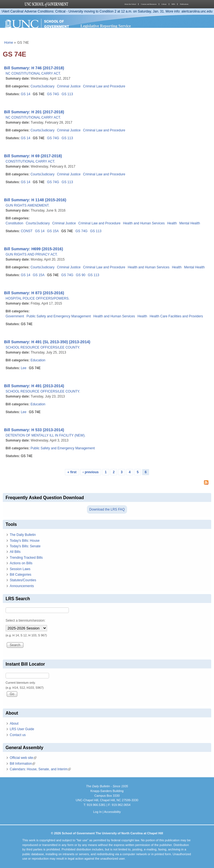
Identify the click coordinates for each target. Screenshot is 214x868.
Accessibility (112, 812)
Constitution (14, 223)
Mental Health (190, 223)
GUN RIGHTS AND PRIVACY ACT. (32, 254)
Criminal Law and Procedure (104, 86)
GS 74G (53, 94)
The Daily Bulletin (23, 535)
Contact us (18, 735)
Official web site (23, 758)
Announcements (22, 586)
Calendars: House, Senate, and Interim (40, 769)
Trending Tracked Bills (26, 558)
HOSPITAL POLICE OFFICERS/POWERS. (37, 298)
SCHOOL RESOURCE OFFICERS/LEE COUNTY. (43, 347)
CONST (27, 231)
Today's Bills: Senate (25, 546)
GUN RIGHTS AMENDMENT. (27, 205)
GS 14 (26, 94)
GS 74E (39, 94)
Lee (24, 368)
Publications (184, 4)
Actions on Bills (21, 563)
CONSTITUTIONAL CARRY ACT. (30, 161)
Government (15, 316)
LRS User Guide (22, 729)
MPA (173, 4)
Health (172, 223)
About (14, 724)
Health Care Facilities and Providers (176, 316)
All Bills (15, 552)
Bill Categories (20, 575)
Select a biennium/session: (25, 621)
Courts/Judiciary (42, 86)
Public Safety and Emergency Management (59, 316)
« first (72, 472)
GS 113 (67, 94)
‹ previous (91, 472)
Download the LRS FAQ (107, 509)
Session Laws (20, 569)
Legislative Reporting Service (106, 26)
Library (164, 4)
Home (9, 43)
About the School (130, 4)
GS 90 (81, 275)
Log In (97, 812)
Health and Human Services (144, 223)
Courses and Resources (149, 4)
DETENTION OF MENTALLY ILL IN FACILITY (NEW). (46, 435)
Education (38, 360)
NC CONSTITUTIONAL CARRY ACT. (33, 73)
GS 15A (53, 231)
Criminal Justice (69, 86)
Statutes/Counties (23, 580)
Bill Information (22, 764)
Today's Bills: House (25, 541)
